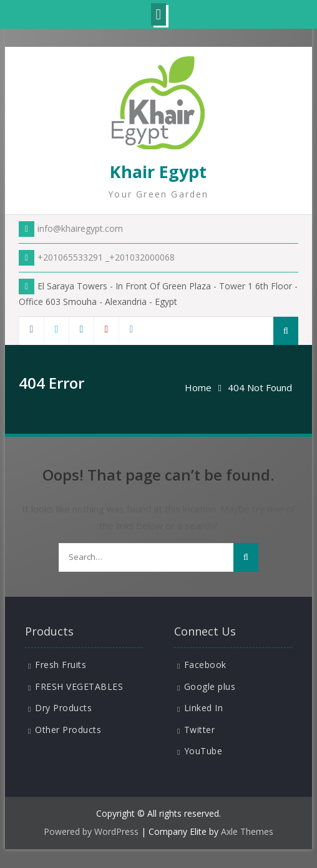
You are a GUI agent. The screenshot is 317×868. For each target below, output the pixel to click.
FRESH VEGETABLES (79, 686)
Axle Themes (247, 831)
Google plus (210, 686)
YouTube (203, 751)
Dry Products (63, 708)
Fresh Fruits (61, 665)
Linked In (204, 708)
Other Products (68, 730)
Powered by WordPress (91, 831)
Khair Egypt (158, 172)
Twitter (200, 730)
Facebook (205, 665)
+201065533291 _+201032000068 (97, 257)
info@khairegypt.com (71, 228)
